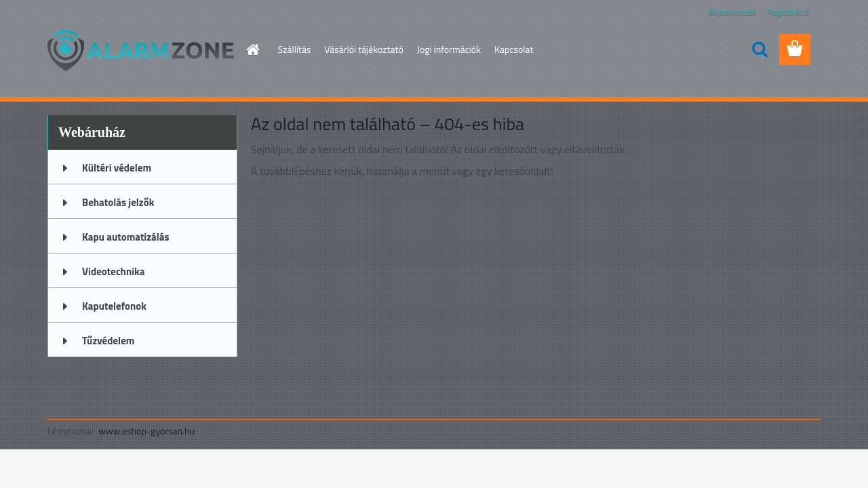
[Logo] (141, 50)
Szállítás (295, 49)
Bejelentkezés (732, 12)
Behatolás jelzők (118, 202)
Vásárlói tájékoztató (363, 49)
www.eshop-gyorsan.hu (146, 431)
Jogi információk (449, 49)
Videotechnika (113, 271)
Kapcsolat (514, 49)
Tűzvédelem (108, 341)
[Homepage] (252, 49)
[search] (759, 49)
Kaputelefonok (114, 306)
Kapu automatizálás (126, 237)
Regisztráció (788, 12)
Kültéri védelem (117, 168)
